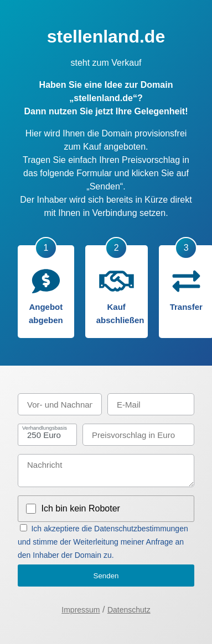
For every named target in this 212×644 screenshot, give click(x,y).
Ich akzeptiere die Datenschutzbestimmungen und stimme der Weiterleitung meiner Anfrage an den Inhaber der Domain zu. (103, 542)
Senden (106, 576)
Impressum (81, 610)
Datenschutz (129, 610)
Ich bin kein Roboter (81, 508)
